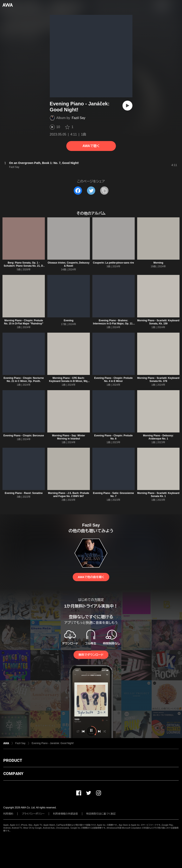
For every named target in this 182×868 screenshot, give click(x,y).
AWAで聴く (91, 146)
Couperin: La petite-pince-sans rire (114, 263)
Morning (158, 263)
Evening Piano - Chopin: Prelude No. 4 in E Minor (113, 380)
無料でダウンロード (91, 655)
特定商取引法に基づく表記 (101, 814)
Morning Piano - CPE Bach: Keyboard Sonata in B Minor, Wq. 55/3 (69, 381)
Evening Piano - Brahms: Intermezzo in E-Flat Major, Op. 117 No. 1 (113, 324)
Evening (69, 320)
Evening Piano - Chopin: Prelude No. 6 (113, 437)
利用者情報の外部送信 (65, 814)
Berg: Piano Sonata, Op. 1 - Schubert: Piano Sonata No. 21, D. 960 (24, 266)
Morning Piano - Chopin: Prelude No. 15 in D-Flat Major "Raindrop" (24, 322)
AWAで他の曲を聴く (91, 577)
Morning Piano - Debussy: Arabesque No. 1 (158, 437)
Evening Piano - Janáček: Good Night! (53, 743)
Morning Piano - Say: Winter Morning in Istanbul (69, 437)
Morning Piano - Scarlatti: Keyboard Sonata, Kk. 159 (158, 322)
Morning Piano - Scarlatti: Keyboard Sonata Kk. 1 (158, 495)
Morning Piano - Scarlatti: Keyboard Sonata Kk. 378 (158, 380)
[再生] (127, 106)
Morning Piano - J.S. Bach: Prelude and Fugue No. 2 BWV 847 (68, 495)
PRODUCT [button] (13, 760)
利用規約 (8, 814)
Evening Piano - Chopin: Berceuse (24, 436)
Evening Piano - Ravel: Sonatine (24, 493)
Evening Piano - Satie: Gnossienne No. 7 (113, 495)
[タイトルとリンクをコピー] (104, 191)
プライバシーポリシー (33, 814)
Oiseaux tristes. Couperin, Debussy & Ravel (69, 264)
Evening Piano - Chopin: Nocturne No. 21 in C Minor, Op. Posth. (24, 380)
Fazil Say (79, 118)
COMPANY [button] (13, 774)
